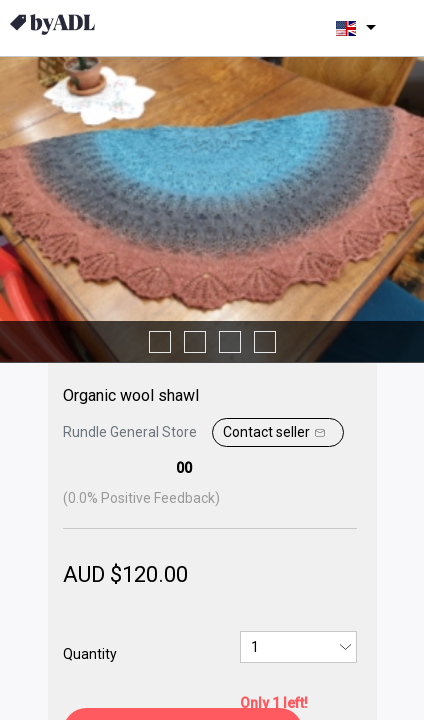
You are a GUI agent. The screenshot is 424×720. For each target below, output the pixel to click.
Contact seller (276, 433)
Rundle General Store (130, 432)
